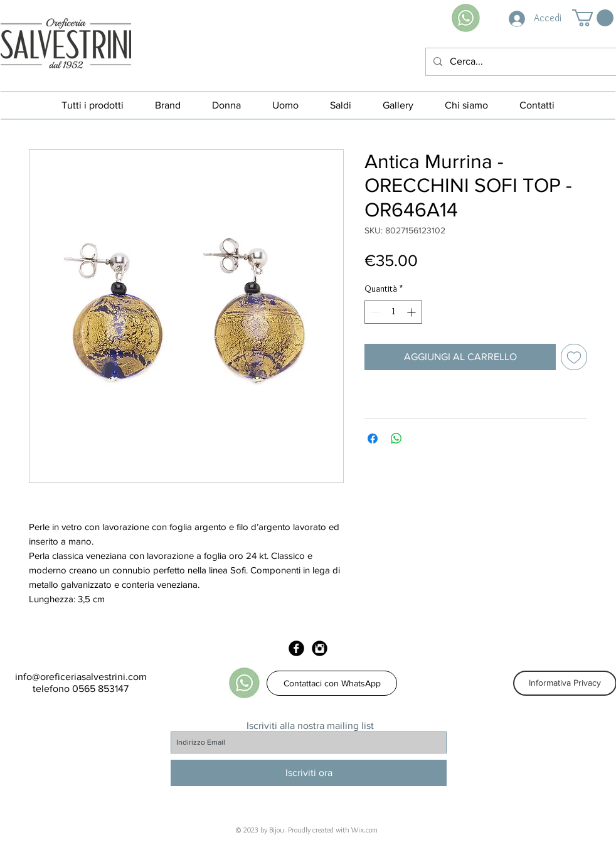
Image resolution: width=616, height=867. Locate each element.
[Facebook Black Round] (296, 648)
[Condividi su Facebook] (373, 439)
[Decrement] (374, 312)
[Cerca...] (520, 62)
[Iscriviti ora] (309, 773)
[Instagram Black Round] (320, 648)
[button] (593, 18)
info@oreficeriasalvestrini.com (81, 677)
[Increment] (412, 312)
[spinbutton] (393, 312)
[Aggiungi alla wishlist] (574, 357)
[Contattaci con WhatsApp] (332, 683)
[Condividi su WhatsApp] (396, 439)
